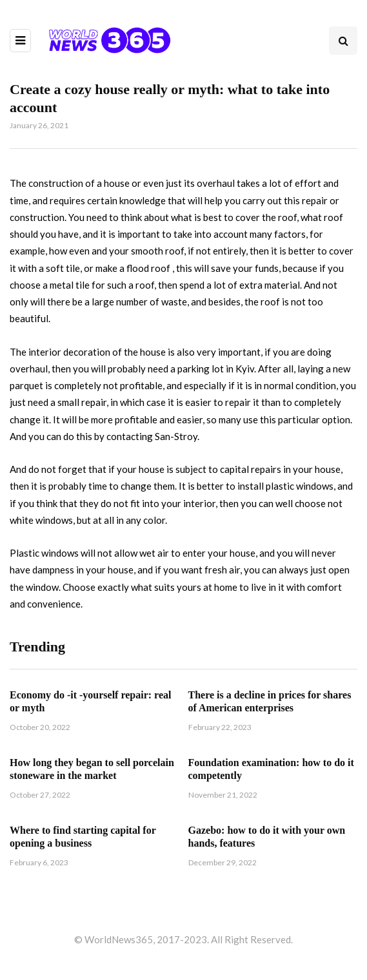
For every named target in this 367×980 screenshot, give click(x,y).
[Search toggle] (343, 41)
